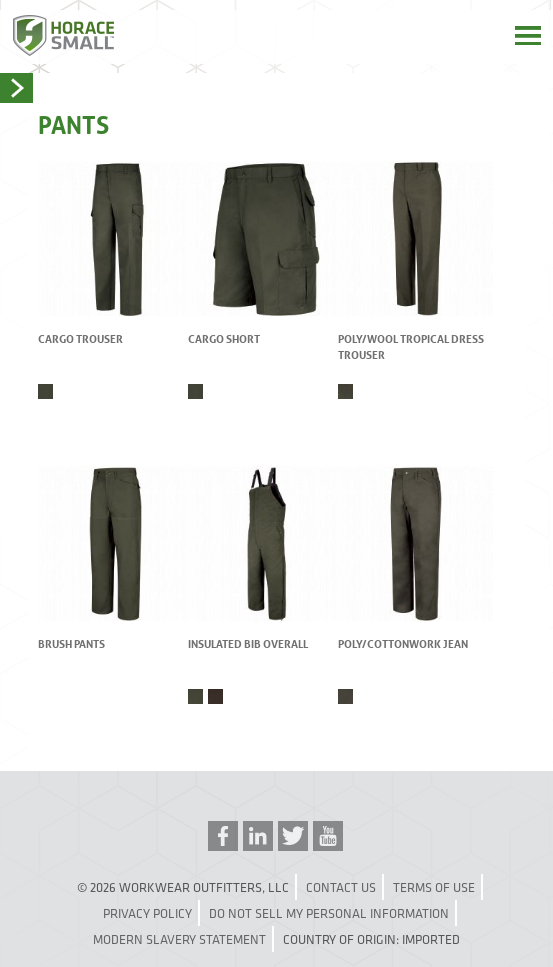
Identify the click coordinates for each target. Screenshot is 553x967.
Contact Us (341, 887)
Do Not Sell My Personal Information (329, 913)
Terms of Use (434, 887)
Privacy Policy (147, 913)
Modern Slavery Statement (179, 939)
